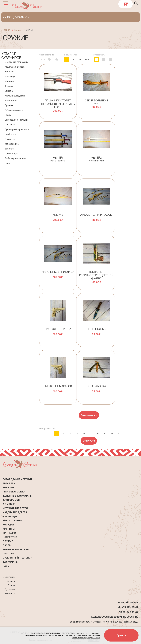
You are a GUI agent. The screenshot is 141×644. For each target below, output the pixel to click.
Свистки (9, 91)
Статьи (11, 585)
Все (87, 60)
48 (80, 60)
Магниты (9, 81)
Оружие (9, 105)
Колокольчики (12, 144)
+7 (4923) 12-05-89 (128, 602)
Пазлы (8, 115)
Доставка (10, 589)
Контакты (10, 593)
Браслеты (10, 149)
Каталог (11, 581)
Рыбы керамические (15, 158)
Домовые (10, 139)
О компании (9, 577)
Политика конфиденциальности (86, 638)
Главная (6, 30)
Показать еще (89, 415)
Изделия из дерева (15, 67)
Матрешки (10, 125)
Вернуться (89, 441)
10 (112, 433)
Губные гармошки (14, 110)
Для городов (11, 153)
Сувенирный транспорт (17, 129)
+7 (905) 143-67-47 (16, 17)
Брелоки (9, 72)
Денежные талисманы (16, 62)
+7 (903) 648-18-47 (128, 612)
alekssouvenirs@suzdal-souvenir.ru (115, 617)
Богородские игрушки (16, 120)
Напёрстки (10, 134)
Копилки (9, 86)
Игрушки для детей (15, 96)
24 (73, 60)
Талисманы (11, 100)
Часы (7, 163)
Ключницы (10, 76)
